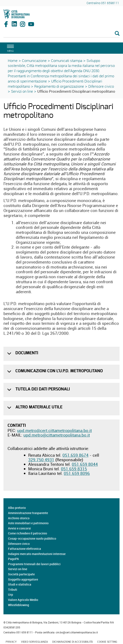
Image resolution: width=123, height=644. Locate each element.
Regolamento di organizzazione (59, 86)
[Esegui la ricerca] (117, 34)
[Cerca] (61, 34)
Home (13, 61)
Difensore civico (101, 86)
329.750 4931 (41, 460)
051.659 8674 (75, 455)
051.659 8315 (74, 469)
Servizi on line (22, 91)
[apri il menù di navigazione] (10, 48)
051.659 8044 (85, 464)
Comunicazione (34, 61)
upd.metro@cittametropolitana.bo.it (57, 435)
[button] (10, 354)
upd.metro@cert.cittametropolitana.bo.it (54, 430)
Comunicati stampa (67, 61)
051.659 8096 (77, 473)
